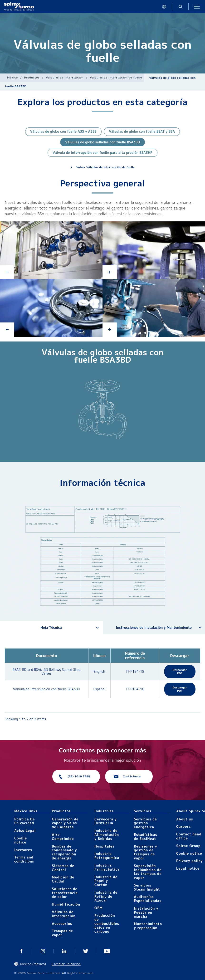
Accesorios (62, 924)
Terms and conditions (24, 859)
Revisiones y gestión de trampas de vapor (146, 852)
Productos (32, 77)
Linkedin (64, 951)
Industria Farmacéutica (107, 867)
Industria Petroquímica (107, 856)
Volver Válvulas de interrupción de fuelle (105, 167)
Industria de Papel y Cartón (106, 881)
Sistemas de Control (63, 868)
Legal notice (188, 868)
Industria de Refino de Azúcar (106, 896)
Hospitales (104, 846)
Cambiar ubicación (66, 964)
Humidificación (66, 904)
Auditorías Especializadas (148, 899)
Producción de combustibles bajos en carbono (107, 923)
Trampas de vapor (62, 933)
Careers (183, 826)
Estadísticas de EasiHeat (146, 837)
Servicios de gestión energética (145, 823)
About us (185, 819)
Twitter (86, 951)
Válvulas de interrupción (65, 77)
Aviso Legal (25, 831)
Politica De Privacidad (25, 821)
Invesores (23, 850)
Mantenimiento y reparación (148, 926)
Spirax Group (188, 846)
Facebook (21, 951)
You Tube (107, 951)
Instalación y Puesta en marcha (146, 912)
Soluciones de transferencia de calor (65, 893)
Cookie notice (21, 840)
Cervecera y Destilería (106, 821)
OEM (99, 908)
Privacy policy (190, 861)
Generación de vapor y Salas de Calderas (65, 823)
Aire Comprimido (63, 837)
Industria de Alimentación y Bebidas (107, 835)
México (12, 77)
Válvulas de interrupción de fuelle (116, 77)
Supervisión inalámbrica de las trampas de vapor (148, 872)
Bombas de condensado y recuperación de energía (64, 852)
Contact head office (189, 836)
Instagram (43, 951)
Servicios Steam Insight (147, 887)
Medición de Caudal (63, 879)
